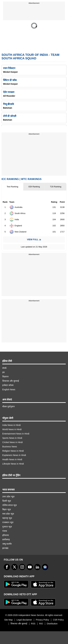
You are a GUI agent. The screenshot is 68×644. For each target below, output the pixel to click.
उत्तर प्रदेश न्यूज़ (8, 497)
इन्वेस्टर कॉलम (8, 385)
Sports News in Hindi (12, 438)
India (14, 220)
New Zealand (18, 232)
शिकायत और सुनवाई (11, 381)
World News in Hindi (12, 429)
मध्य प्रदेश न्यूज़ (8, 514)
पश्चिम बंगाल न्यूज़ (9, 505)
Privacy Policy (42, 620)
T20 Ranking (56, 187)
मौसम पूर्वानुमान (8, 407)
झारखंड (5, 548)
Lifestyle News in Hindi (13, 464)
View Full (33, 239)
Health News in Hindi (12, 459)
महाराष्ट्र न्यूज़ (7, 518)
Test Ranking (12, 187)
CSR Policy (58, 620)
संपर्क (4, 368)
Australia (16, 207)
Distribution (52, 624)
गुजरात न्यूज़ (7, 527)
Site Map (8, 620)
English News (9, 389)
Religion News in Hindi (13, 451)
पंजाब (5, 531)
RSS (33, 624)
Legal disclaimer (24, 620)
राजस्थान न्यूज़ (8, 522)
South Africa (17, 213)
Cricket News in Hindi (12, 442)
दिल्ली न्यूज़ (7, 501)
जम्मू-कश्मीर (7, 544)
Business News (10, 447)
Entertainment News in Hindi (16, 434)
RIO (41, 624)
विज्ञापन (5, 377)
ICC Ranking (10, 179)
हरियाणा (6, 535)
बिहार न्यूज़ (6, 509)
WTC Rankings (31, 179)
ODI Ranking (34, 187)
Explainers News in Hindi (14, 455)
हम (3, 372)
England (16, 226)
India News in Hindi (11, 425)
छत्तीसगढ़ (6, 540)
